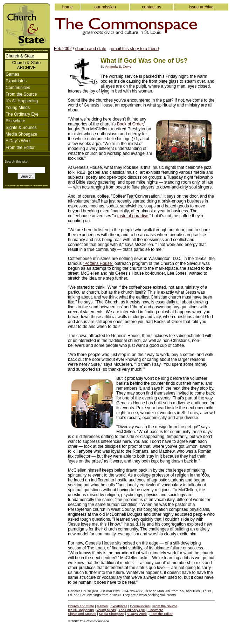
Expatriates (16, 81)
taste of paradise (133, 216)
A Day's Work (18, 141)
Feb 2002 (63, 49)
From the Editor (20, 148)
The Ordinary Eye (22, 114)
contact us (152, 7)
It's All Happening (22, 101)
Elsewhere (15, 121)
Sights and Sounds (82, 614)
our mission (105, 7)
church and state (91, 49)
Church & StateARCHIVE (26, 65)
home (68, 7)
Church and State (81, 606)
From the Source (21, 94)
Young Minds (18, 108)
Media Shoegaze (21, 134)
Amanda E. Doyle (118, 66)
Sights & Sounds (21, 128)
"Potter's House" (98, 263)
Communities (18, 88)
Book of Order (130, 124)
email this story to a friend (135, 49)
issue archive (201, 7)
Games (12, 74)
